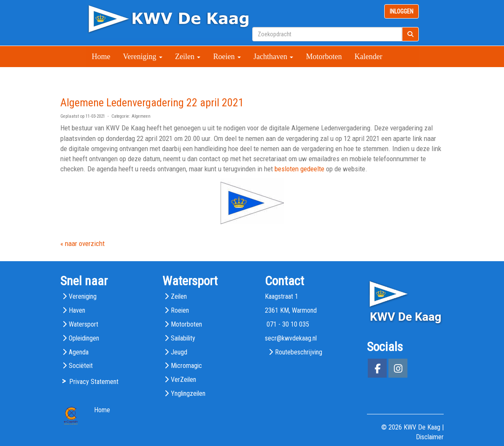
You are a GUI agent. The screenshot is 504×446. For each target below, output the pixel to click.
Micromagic (186, 366)
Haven (77, 310)
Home (101, 57)
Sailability (183, 338)
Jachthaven (273, 57)
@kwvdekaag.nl (291, 338)
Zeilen (188, 57)
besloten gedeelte (299, 169)
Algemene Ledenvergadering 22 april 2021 (152, 103)
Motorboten (324, 57)
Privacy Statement (94, 382)
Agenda (79, 352)
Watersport (84, 324)
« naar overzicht (82, 243)
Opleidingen (84, 338)
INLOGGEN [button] (402, 11)
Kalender (368, 57)
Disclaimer (430, 437)
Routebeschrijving (299, 352)
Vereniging (143, 57)
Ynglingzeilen (188, 393)
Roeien (227, 57)
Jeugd (179, 352)
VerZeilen (183, 380)
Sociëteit (81, 366)
